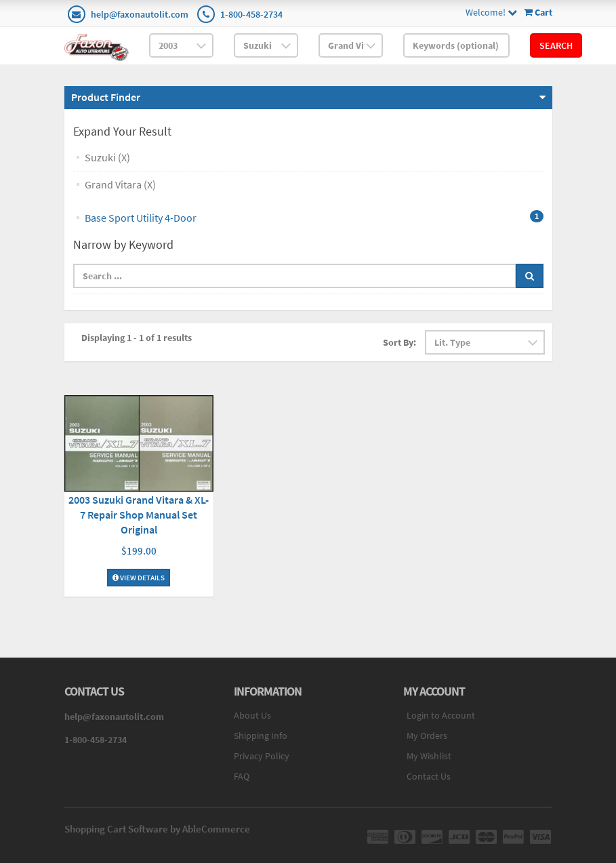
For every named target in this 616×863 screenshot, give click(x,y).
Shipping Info (261, 736)
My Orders (427, 736)
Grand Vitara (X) (120, 184)
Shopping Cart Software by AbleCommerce (157, 829)
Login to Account (441, 715)
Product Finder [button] (106, 97)
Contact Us (429, 776)
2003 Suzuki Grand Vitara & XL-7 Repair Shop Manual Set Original (139, 515)
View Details (139, 578)
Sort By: (399, 342)
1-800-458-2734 (251, 14)
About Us (252, 715)
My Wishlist (429, 756)
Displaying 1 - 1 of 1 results (137, 338)
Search (556, 45)
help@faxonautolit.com (140, 14)
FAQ (242, 776)
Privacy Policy (262, 756)
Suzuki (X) (107, 157)
